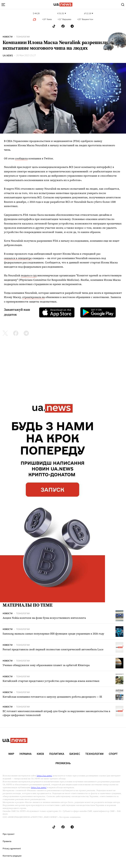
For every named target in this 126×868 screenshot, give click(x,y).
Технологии (23, 37)
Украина (25, 754)
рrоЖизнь (63, 763)
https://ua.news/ (44, 776)
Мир (11, 754)
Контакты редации (12, 856)
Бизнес (75, 754)
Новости (8, 37)
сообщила (21, 158)
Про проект (9, 834)
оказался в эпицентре (18, 258)
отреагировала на (33, 297)
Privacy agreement (12, 849)
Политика (57, 754)
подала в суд (29, 275)
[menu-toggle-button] (3, 5)
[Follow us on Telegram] (72, 26)
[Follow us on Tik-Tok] (54, 26)
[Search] (123, 5)
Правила (7, 841)
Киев (40, 754)
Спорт (113, 754)
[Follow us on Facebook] (63, 26)
